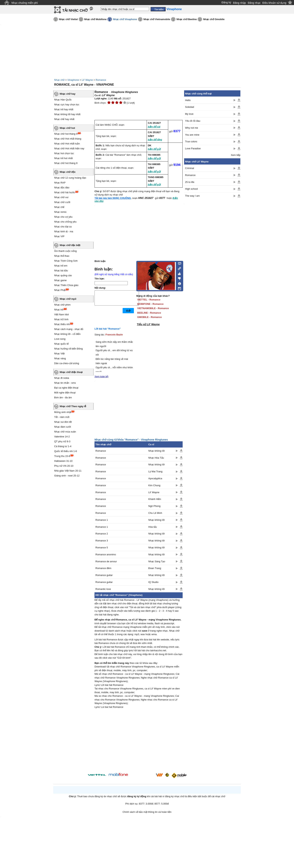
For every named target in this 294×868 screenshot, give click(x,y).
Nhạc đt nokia (62, 378)
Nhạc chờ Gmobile (214, 19)
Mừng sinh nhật (63, 412)
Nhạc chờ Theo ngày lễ (73, 406)
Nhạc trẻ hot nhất (63, 158)
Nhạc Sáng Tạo (157, 561)
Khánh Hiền (155, 499)
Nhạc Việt (59, 354)
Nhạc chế (59, 207)
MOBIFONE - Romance (150, 304)
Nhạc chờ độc (68, 172)
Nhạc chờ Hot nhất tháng (68, 139)
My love (189, 114)
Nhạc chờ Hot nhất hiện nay (69, 148)
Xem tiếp (236, 155)
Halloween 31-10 (63, 461)
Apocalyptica (155, 478)
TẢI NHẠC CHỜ (75, 10)
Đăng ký (226, 2)
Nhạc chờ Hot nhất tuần (67, 144)
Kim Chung (154, 485)
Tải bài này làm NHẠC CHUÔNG (113, 198)
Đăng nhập (240, 3)
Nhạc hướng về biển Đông (68, 349)
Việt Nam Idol (61, 314)
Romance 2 (102, 534)
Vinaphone (73, 80)
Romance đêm (103, 568)
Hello (188, 100)
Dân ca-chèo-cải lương (67, 363)
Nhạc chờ (59, 80)
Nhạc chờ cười (62, 202)
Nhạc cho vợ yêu (63, 217)
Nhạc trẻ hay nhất (64, 109)
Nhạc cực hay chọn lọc (67, 105)
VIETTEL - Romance (149, 300)
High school (191, 189)
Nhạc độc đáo (62, 188)
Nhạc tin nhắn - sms (65, 383)
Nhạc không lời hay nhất (67, 114)
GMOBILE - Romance (150, 317)
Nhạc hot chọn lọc (64, 153)
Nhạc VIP (59, 236)
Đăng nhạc (254, 3)
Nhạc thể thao (62, 256)
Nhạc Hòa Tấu (156, 458)
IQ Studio (153, 582)
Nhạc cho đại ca (63, 227)
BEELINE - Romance (149, 313)
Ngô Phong (154, 506)
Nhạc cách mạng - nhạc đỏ (69, 329)
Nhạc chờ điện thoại (71, 372)
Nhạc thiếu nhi (62, 324)
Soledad (190, 107)
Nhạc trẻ (59, 310)
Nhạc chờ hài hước (65, 192)
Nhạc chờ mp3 (68, 299)
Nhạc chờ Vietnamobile (157, 19)
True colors (191, 142)
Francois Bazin (114, 335)
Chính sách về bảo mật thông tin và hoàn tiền (147, 812)
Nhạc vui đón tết (63, 422)
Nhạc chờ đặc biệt (70, 245)
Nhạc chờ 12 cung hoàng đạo (70, 178)
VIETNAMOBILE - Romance (153, 308)
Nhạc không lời (156, 451)
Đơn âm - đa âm (63, 397)
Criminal (190, 168)
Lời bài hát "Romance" (108, 329)
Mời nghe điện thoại (65, 393)
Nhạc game (60, 280)
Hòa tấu (153, 527)
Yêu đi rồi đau (193, 121)
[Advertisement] (139, 741)
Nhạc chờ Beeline (187, 19)
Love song (60, 339)
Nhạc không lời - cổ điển (67, 334)
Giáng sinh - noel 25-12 (67, 476)
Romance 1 (102, 520)
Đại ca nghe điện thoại (66, 388)
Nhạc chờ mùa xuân (65, 432)
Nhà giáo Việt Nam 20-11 (68, 471)
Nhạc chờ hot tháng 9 (66, 134)
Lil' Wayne (87, 80)
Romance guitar (104, 575)
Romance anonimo (106, 554)
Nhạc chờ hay (67, 94)
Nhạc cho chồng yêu (65, 222)
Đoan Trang (155, 568)
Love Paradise (193, 148)
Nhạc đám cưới (63, 427)
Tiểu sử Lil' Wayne (148, 324)
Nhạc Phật (60, 290)
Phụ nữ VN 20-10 (64, 466)
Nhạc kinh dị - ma (64, 231)
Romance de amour (106, 561)
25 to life (190, 182)
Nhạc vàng (60, 358)
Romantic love (103, 589)
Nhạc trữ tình (61, 319)
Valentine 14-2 (62, 437)
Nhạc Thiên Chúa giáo (66, 285)
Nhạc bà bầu (61, 271)
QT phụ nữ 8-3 (62, 441)
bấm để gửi (154, 149)
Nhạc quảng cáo (63, 275)
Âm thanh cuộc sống (65, 251)
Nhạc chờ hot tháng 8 (66, 163)
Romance (101, 80)
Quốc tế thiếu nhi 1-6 (66, 451)
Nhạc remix (60, 212)
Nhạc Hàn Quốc (63, 100)
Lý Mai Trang (155, 471)
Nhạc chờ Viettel (68, 19)
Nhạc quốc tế (61, 344)
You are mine (192, 135)
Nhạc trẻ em (61, 266)
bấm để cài (154, 127)
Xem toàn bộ (102, 376)
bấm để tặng (155, 140)
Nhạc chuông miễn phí (25, 3)
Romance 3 (102, 541)
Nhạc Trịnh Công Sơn (66, 261)
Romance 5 (102, 548)
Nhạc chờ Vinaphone (125, 19)
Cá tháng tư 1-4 (63, 446)
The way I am (192, 196)
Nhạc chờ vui (61, 197)
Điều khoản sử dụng (274, 3)
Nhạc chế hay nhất (64, 119)
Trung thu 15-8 (62, 456)
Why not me (192, 128)
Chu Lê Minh (155, 513)
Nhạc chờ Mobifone (95, 19)
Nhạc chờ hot (67, 128)
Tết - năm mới (62, 417)
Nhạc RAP (60, 183)
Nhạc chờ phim (62, 305)
